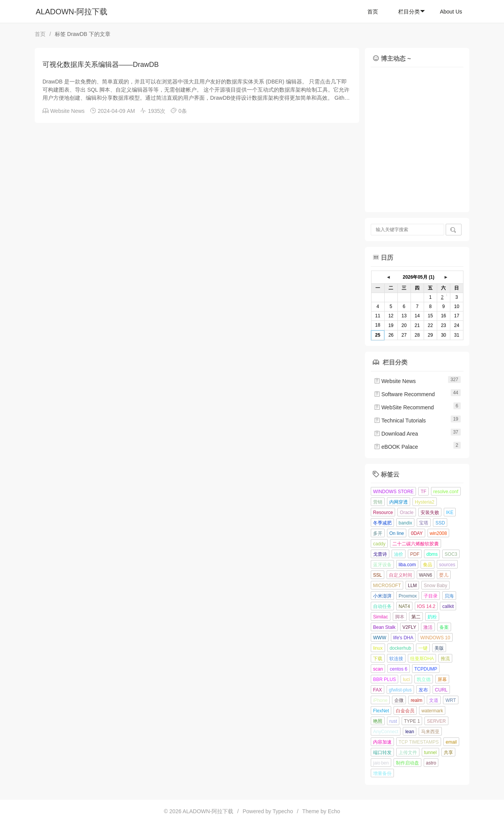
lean (410, 732)
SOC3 (451, 554)
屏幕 (442, 679)
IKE (450, 513)
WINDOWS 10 (435, 638)
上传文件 (408, 753)
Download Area (396, 434)
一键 (423, 648)
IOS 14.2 (426, 606)
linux (378, 648)
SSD (440, 523)
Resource (383, 513)
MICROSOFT (387, 586)
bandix (405, 523)
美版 (439, 648)
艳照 (378, 721)
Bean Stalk (384, 627)
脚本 (400, 617)
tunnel (430, 753)
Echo (334, 811)
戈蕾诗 (380, 554)
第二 (416, 617)
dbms (432, 554)
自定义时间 (400, 575)
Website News (67, 111)
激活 (428, 627)
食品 (428, 565)
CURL (441, 690)
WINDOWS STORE (393, 492)
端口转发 (382, 753)
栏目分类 (412, 12)
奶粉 (432, 617)
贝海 (449, 596)
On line (397, 533)
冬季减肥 (382, 523)
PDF (415, 554)
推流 (445, 659)
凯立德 (424, 679)
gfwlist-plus (400, 690)
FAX (378, 690)
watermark (432, 711)
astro (431, 763)
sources (447, 565)
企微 (399, 700)
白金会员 (405, 711)
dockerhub (400, 648)
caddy (379, 544)
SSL (378, 575)
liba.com (407, 565)
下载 (378, 659)
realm (416, 700)
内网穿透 (399, 502)
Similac (381, 617)
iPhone (380, 700)
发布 (423, 690)
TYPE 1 (412, 721)
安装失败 (430, 513)
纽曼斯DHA (422, 659)
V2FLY (409, 627)
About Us (451, 12)
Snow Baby (435, 586)
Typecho (283, 811)
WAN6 (426, 575)
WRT (451, 700)
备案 (444, 627)
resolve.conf (446, 492)
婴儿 (444, 575)
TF (423, 492)
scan (378, 669)
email (451, 742)
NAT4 (404, 606)
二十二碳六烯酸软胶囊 (416, 544)
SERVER (436, 721)
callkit (448, 606)
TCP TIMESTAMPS (419, 742)
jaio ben (381, 763)
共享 (448, 753)
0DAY (417, 533)
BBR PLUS (384, 679)
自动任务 (382, 606)
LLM (412, 586)
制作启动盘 (407, 763)
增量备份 (382, 773)
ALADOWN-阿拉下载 (72, 12)
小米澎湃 (382, 596)
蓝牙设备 (382, 565)
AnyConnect (386, 732)
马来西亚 (430, 732)
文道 (434, 700)
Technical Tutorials (400, 421)
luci (406, 679)
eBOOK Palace (396, 447)
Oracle (406, 513)
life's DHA (403, 638)
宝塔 (424, 523)
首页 (373, 12)
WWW (380, 638)
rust (393, 721)
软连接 (396, 659)
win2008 (439, 533)
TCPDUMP (426, 669)
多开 (378, 533)
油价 (399, 554)
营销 (378, 502)
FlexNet (381, 711)
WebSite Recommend (404, 407)
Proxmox (408, 596)
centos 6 (398, 669)
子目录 (431, 596)
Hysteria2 (425, 502)
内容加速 (382, 742)
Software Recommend (404, 394)
